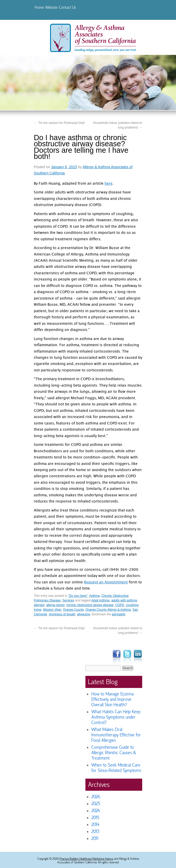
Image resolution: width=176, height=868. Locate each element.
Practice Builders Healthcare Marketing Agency (86, 859)
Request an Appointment (106, 583)
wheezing (83, 614)
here (109, 184)
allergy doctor (55, 605)
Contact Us (67, 7)
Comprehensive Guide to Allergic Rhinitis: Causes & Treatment (114, 753)
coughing (132, 605)
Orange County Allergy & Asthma (108, 610)
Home (39, 7)
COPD (120, 605)
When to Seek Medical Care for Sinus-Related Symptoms (116, 768)
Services (68, 600)
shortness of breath (62, 614)
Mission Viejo (52, 610)
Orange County (73, 610)
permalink (118, 614)
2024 (96, 811)
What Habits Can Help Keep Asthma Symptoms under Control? (116, 717)
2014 (95, 825)
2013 (95, 832)
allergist (39, 605)
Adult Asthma (101, 600)
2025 (96, 804)
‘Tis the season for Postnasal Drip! (59, 123)
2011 (95, 839)
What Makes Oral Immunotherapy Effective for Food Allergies (116, 735)
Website (51, 7)
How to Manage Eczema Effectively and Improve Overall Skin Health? (113, 699)
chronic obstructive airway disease (90, 605)
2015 (95, 818)
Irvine (38, 610)
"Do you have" (78, 596)
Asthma (95, 596)
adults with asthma (124, 600)
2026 (96, 797)
